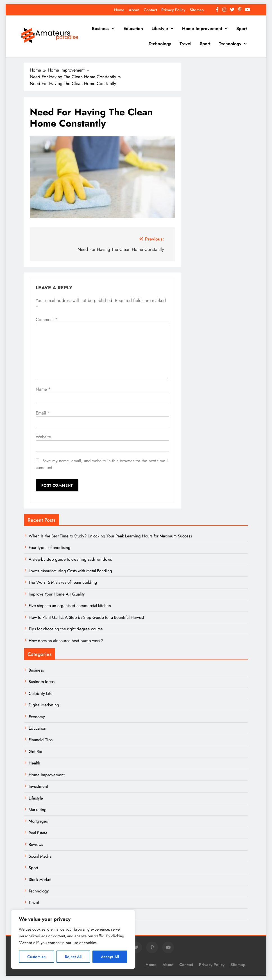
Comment (47, 320)
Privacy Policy (173, 10)
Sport (242, 28)
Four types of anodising (50, 548)
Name (43, 389)
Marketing (38, 810)
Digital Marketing (45, 705)
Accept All (110, 957)
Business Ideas (42, 682)
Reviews (36, 844)
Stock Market (40, 880)
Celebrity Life (41, 693)
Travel (185, 44)
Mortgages (38, 821)
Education (133, 28)
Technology (160, 44)
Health (34, 763)
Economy (37, 717)
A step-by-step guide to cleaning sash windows (70, 559)
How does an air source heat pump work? (66, 641)
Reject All (73, 957)
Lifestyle (160, 28)
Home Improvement (202, 28)
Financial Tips (41, 740)
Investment (38, 786)
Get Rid (36, 752)
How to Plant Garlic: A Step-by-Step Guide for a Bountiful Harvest (86, 617)
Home (119, 10)
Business (101, 28)
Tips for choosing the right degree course (66, 629)
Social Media (40, 856)
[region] (73, 939)
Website (43, 437)
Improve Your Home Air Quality (57, 594)
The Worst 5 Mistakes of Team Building (63, 582)
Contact (150, 10)
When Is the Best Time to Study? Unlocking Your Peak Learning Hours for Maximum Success (110, 536)
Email (43, 413)
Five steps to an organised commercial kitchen (70, 606)
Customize (37, 957)
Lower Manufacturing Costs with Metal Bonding (70, 571)
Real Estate (38, 833)
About (134, 10)
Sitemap (197, 10)
